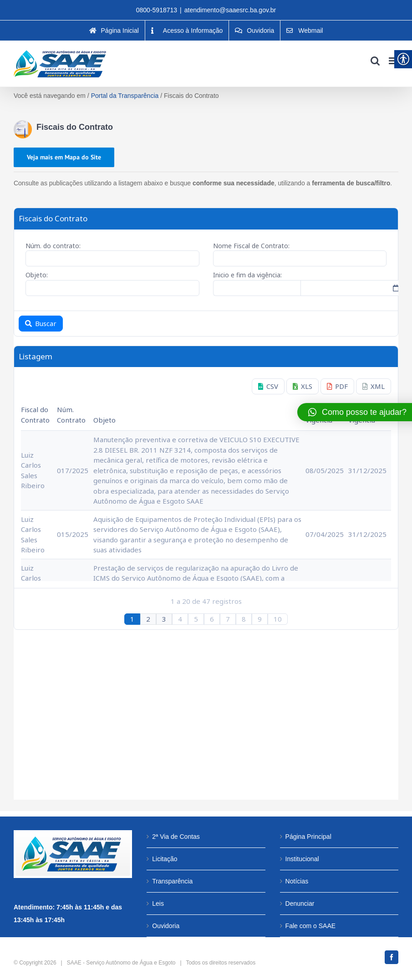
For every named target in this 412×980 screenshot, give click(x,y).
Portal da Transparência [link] (125, 96)
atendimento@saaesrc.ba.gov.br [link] (230, 10)
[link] (114, 31)
